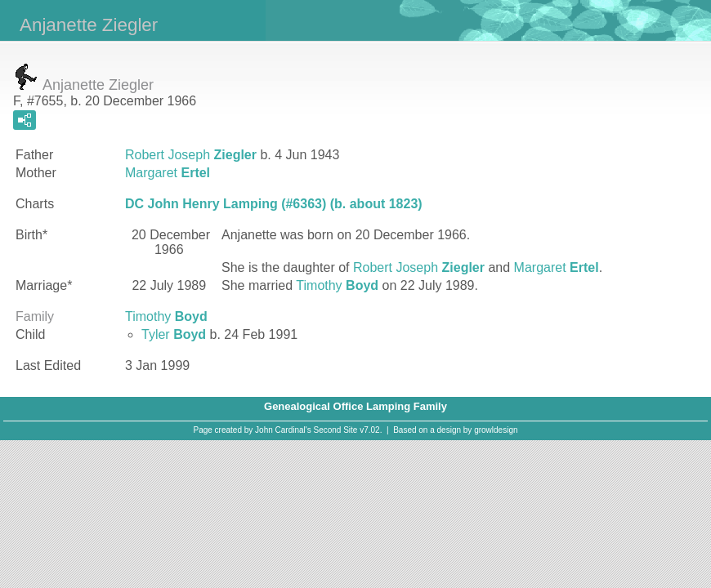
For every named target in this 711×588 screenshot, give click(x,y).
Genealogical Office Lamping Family (355, 406)
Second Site (336, 430)
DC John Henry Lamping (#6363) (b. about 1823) (274, 204)
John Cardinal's (283, 430)
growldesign (496, 430)
